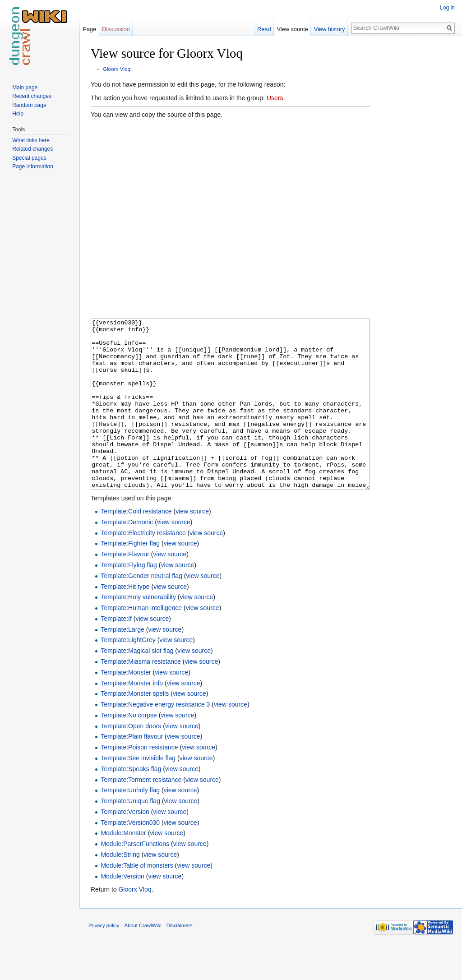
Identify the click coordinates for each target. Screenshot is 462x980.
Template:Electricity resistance (143, 567)
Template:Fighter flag (130, 577)
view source (192, 545)
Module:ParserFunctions (135, 878)
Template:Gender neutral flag (141, 610)
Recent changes (32, 96)
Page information (33, 166)
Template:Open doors (131, 760)
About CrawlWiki (143, 959)
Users (275, 98)
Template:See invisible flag (138, 792)
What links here (31, 140)
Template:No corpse (129, 749)
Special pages (29, 158)
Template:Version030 (130, 856)
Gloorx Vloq (117, 69)
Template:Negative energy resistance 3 (155, 738)
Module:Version (122, 910)
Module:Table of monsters (137, 899)
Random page (29, 105)
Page (89, 29)
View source (292, 29)
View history (330, 29)
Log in (447, 8)
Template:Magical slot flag (137, 684)
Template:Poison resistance (139, 781)
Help (18, 114)
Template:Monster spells (135, 727)
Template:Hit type (125, 620)
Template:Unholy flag (130, 824)
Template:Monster (126, 706)
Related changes (32, 149)
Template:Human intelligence (141, 642)
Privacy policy (104, 959)
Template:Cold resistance (136, 545)
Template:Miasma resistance (141, 695)
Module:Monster (123, 867)
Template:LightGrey (128, 674)
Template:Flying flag (129, 599)
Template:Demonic (127, 556)
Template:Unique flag (130, 835)
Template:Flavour (125, 588)
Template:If (116, 652)
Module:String (120, 888)
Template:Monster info (132, 717)
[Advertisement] (415, 180)
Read (264, 29)
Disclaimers (180, 959)
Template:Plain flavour (132, 770)
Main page (25, 88)
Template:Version (125, 846)
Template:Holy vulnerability (138, 631)
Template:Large (122, 663)
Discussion (116, 29)
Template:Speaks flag (131, 803)
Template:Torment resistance (141, 814)
